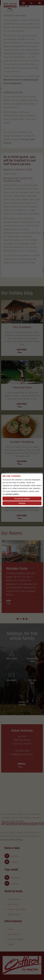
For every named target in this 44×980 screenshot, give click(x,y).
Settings (22, 503)
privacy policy (12, 494)
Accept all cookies (22, 499)
